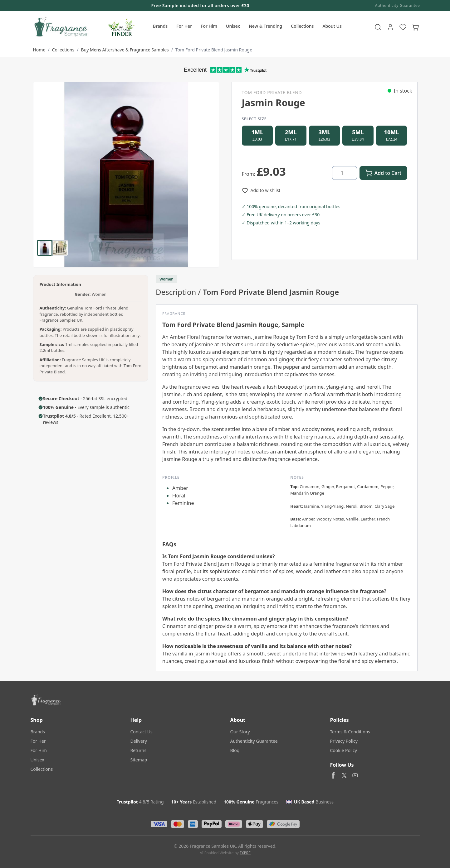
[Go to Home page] (60, 27)
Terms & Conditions (350, 732)
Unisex (233, 26)
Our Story (240, 732)
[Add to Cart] (383, 175)
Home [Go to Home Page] (39, 50)
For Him (209, 26)
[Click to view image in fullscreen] (126, 175)
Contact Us (142, 732)
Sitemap (139, 760)
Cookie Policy (344, 750)
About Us (332, 26)
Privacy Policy (344, 741)
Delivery (139, 741)
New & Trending (265, 26)
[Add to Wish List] (261, 192)
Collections (302, 26)
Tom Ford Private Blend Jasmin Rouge (214, 50)
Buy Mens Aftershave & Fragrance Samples (125, 50)
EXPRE (245, 853)
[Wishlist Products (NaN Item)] (403, 27)
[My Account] (390, 27)
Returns (138, 750)
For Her (184, 26)
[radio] (257, 137)
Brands (160, 26)
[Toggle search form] (378, 27)
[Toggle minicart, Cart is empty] (415, 27)
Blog (235, 750)
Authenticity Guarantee (398, 6)
